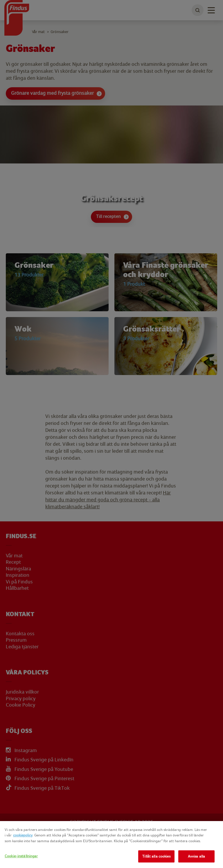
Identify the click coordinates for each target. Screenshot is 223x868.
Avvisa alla (196, 856)
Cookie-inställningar (21, 856)
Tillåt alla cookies (156, 856)
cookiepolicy (23, 835)
